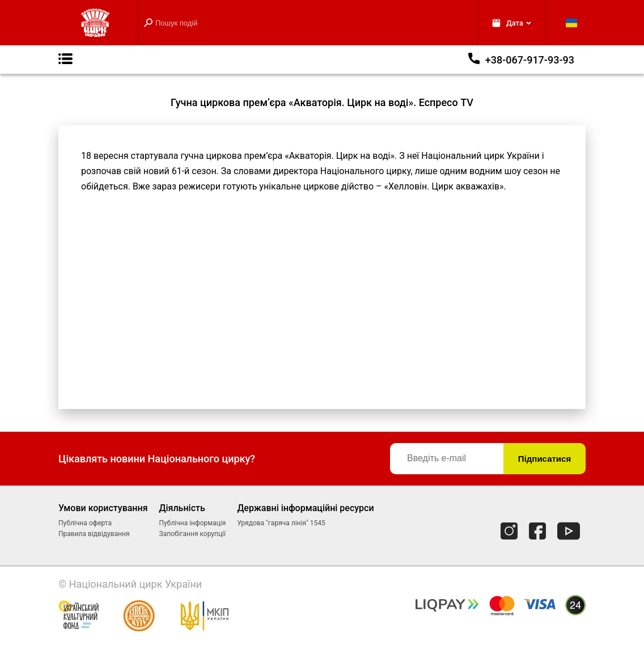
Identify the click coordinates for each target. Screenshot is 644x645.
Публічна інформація (193, 523)
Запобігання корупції (192, 534)
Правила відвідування (94, 534)
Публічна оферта (85, 523)
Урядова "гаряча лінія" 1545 (281, 523)
